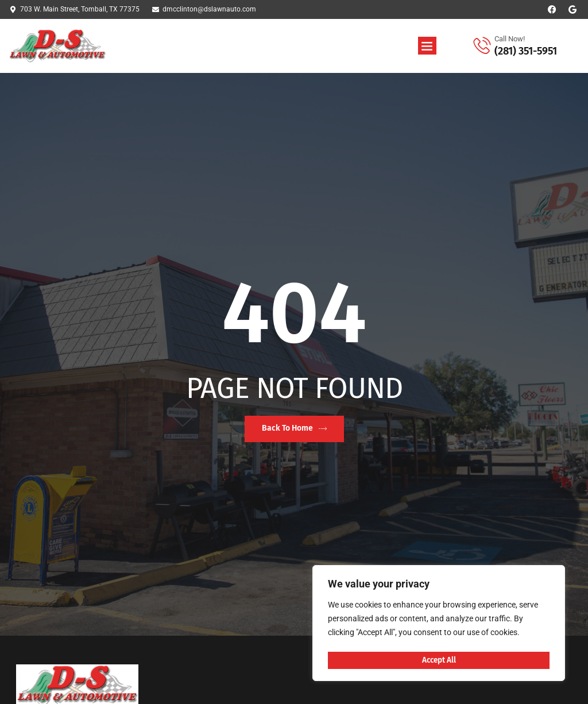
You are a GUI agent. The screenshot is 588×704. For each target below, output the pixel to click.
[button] (427, 46)
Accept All (439, 660)
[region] (439, 625)
